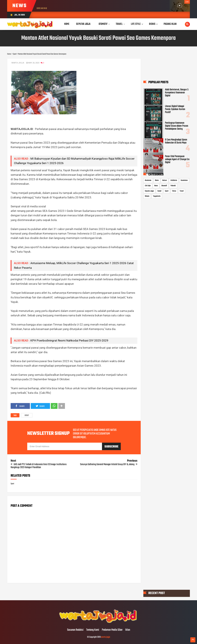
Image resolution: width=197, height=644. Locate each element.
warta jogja (106, 637)
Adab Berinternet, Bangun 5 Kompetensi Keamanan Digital (177, 93)
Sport (27, 416)
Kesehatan (184, 180)
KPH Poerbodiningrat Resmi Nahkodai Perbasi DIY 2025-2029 (69, 340)
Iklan (128, 630)
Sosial (159, 191)
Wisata (147, 196)
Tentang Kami (93, 630)
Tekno (174, 191)
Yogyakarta (157, 196)
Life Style (148, 186)
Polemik (173, 186)
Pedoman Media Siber (112, 630)
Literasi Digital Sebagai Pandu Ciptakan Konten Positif (175, 109)
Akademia (148, 180)
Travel (182, 191)
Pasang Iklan (170, 24)
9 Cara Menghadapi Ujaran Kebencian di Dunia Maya (176, 141)
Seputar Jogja (149, 191)
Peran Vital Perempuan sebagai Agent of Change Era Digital (177, 159)
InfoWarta (174, 180)
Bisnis (157, 180)
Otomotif (164, 186)
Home (67, 24)
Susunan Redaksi (75, 630)
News (156, 186)
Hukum (165, 180)
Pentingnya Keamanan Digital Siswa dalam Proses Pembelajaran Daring (177, 126)
